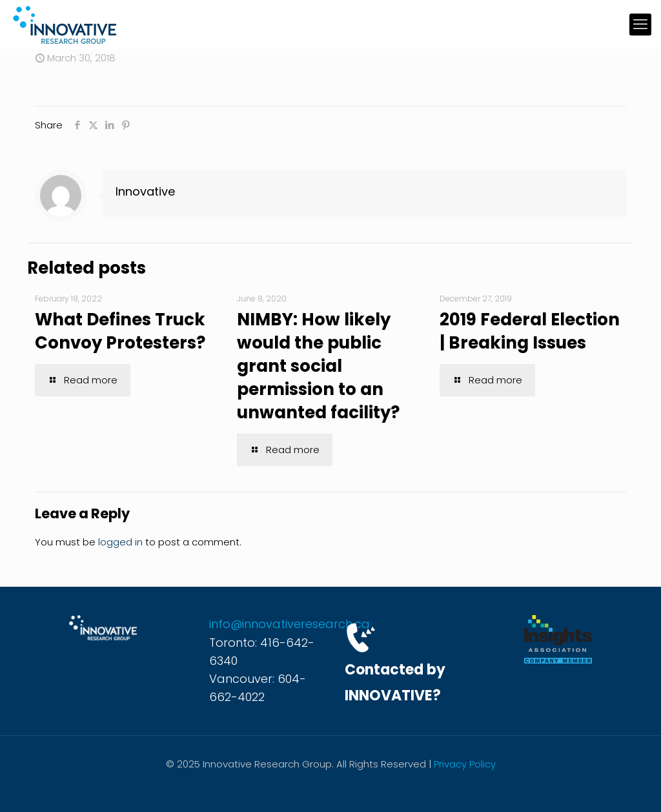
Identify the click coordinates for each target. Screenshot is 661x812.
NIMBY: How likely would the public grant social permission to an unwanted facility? (318, 366)
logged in (120, 542)
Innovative (145, 191)
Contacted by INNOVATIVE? (395, 683)
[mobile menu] (640, 25)
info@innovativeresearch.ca (290, 624)
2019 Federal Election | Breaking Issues (530, 331)
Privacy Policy (465, 764)
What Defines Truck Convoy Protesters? (120, 331)
